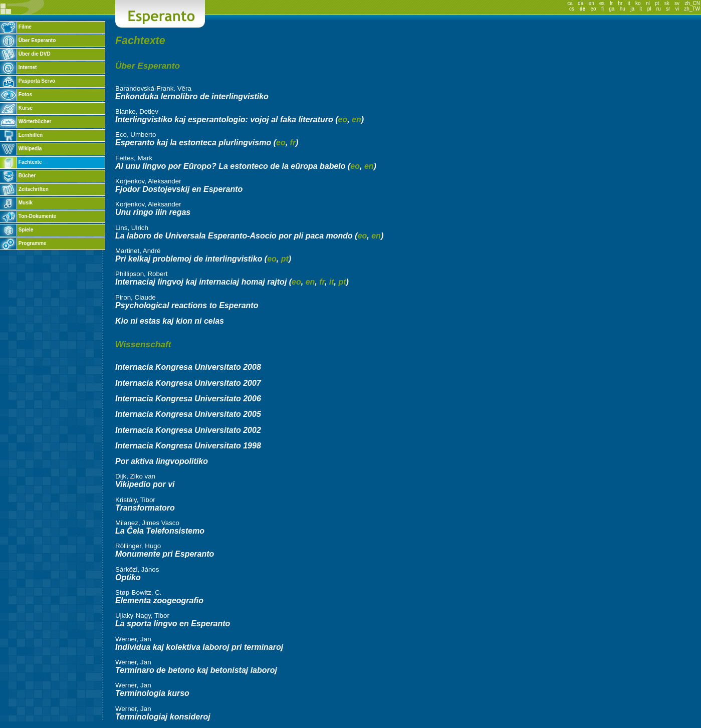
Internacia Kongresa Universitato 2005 (188, 414)
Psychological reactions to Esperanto (187, 305)
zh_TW (692, 9)
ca (570, 3)
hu (623, 9)
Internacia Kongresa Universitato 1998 (188, 446)
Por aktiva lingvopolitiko (162, 461)
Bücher (18, 176)
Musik (16, 203)
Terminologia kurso (152, 693)
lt (641, 9)
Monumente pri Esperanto (165, 554)
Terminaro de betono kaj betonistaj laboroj (196, 670)
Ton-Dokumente (28, 216)
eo (593, 9)
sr (668, 9)
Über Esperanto (28, 40)
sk (667, 3)
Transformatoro (145, 508)
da (580, 3)
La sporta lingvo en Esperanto (173, 624)
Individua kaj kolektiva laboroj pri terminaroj (199, 647)
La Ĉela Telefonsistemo (160, 531)
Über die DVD (25, 54)
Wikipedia (21, 149)
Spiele (17, 230)
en (592, 3)
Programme (23, 243)
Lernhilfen (21, 135)
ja (632, 9)
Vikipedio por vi (145, 484)
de (582, 9)
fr (611, 3)
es (602, 3)
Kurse (16, 108)
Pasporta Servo (28, 81)
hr (620, 3)
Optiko (128, 577)
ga (612, 9)
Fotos (16, 94)
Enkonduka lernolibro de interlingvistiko (192, 96)
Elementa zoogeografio (159, 600)
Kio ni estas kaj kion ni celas (170, 321)
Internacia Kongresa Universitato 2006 (188, 399)
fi (603, 9)
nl (648, 3)
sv (677, 3)
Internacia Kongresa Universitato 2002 (188, 430)
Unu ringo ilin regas (153, 212)
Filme (16, 27)
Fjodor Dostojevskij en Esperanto (179, 189)
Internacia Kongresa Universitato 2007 (188, 383)
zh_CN (692, 3)
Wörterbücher (26, 122)
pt (657, 3)
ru (659, 9)
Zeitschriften (24, 189)
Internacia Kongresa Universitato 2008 (188, 367)
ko (638, 3)
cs (572, 9)
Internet (18, 67)
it (629, 3)
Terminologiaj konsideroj (163, 717)
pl (649, 9)
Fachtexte (21, 162)
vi (677, 9)
